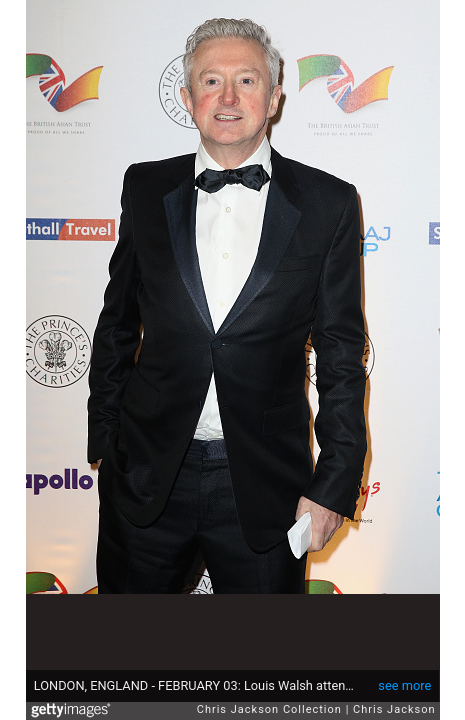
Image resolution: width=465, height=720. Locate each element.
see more (404, 685)
